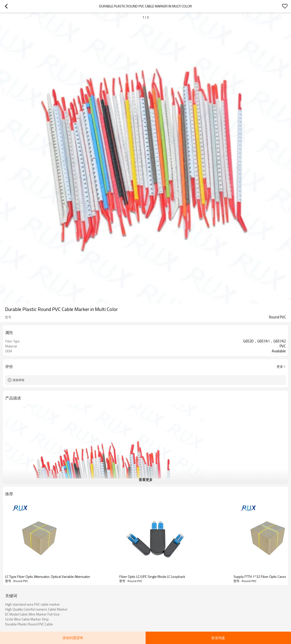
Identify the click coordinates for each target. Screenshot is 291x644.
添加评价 (19, 380)
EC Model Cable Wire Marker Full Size (32, 614)
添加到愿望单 (73, 638)
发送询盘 (218, 638)
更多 (280, 366)
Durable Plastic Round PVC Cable (29, 624)
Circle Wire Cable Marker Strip (27, 619)
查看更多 (146, 480)
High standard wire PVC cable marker (33, 604)
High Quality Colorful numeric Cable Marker (36, 609)
